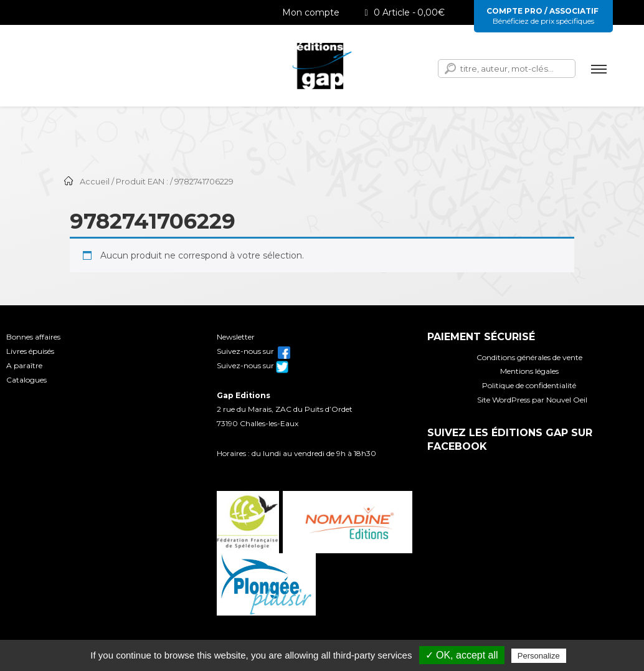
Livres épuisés (30, 351)
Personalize (539, 656)
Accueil (95, 182)
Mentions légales (529, 371)
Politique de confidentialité (529, 385)
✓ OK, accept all (462, 655)
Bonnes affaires (33, 337)
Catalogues (26, 380)
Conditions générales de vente (529, 357)
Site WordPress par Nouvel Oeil (532, 400)
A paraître (24, 365)
